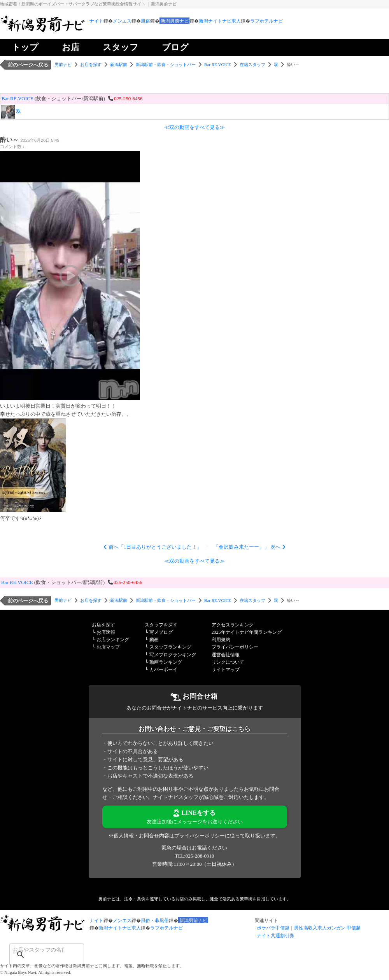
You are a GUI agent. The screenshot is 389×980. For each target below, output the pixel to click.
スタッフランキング (170, 647)
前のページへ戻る (28, 65)
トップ (25, 47)
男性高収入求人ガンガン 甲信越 (327, 928)
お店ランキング (113, 640)
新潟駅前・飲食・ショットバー (166, 65)
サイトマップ (226, 670)
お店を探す (91, 65)
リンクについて (228, 662)
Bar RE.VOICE (218, 65)
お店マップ (108, 647)
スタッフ (121, 47)
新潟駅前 (119, 65)
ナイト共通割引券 (275, 936)
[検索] (37, 950)
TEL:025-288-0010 (194, 856)
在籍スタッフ (252, 65)
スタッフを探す (161, 625)
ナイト (96, 21)
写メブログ (161, 632)
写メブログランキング (173, 655)
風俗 (145, 21)
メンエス (122, 21)
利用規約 (221, 640)
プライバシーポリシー (235, 647)
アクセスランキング (233, 625)
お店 (71, 47)
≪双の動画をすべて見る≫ (194, 127)
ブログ (175, 47)
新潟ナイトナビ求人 (220, 21)
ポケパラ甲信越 (273, 928)
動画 (154, 640)
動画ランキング (166, 662)
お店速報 (106, 632)
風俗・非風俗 (155, 921)
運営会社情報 (226, 655)
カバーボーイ (163, 670)
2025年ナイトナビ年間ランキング (247, 632)
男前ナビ (63, 65)
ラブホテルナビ (266, 21)
